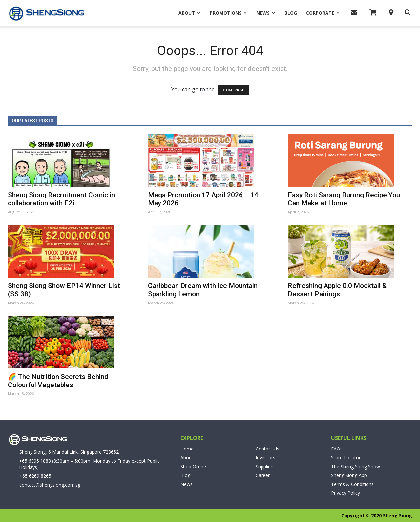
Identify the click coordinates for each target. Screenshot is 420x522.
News (266, 13)
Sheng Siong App (349, 475)
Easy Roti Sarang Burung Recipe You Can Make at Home (344, 199)
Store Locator (346, 458)
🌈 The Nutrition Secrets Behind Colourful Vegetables (58, 381)
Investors (265, 458)
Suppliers (265, 466)
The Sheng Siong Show (356, 466)
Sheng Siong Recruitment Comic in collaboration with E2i (61, 199)
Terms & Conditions (352, 484)
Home (187, 449)
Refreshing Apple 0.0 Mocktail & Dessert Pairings (337, 290)
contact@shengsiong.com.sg (50, 485)
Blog (291, 13)
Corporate (323, 13)
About (189, 13)
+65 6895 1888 (35, 461)
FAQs (337, 449)
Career (263, 475)
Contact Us (267, 449)
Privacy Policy (346, 493)
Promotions (228, 13)
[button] (406, 13)
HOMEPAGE (233, 90)
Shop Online (193, 466)
